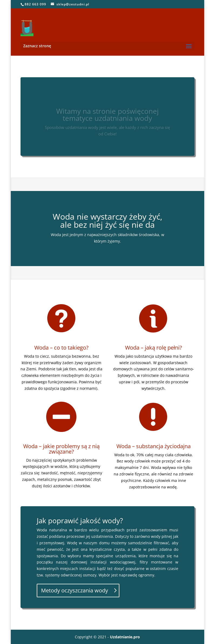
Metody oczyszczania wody (75, 590)
